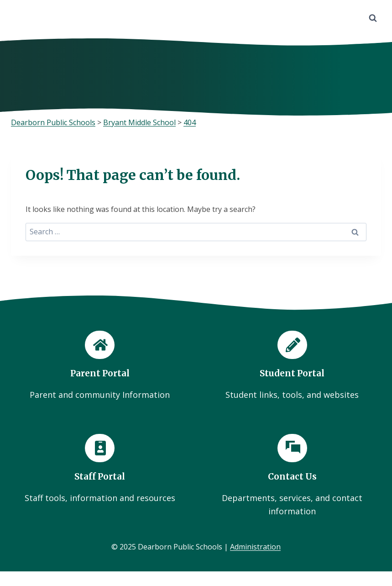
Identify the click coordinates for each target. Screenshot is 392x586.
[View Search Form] (373, 18)
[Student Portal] (293, 366)
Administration (255, 547)
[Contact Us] (293, 476)
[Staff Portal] (100, 470)
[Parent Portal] (100, 366)
